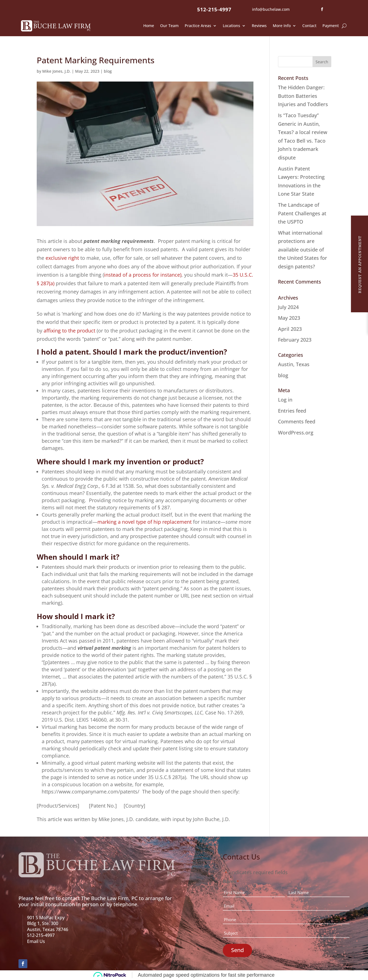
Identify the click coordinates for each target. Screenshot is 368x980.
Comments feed (297, 421)
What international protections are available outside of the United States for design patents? (303, 250)
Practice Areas (198, 26)
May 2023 (289, 318)
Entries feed (292, 411)
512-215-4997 (214, 9)
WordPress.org (296, 433)
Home (149, 26)
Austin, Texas (294, 364)
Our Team (169, 26)
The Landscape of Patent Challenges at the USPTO (302, 213)
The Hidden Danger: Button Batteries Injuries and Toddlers (303, 96)
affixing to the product (69, 331)
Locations (231, 26)
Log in (285, 400)
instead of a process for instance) (143, 275)
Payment (331, 26)
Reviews (259, 26)
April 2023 (290, 329)
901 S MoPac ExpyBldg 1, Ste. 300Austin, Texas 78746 (48, 923)
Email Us (36, 941)
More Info (282, 26)
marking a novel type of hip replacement (145, 522)
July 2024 (288, 307)
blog (108, 71)
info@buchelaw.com (271, 9)
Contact (309, 26)
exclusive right (62, 258)
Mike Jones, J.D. (56, 71)
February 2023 (295, 340)
